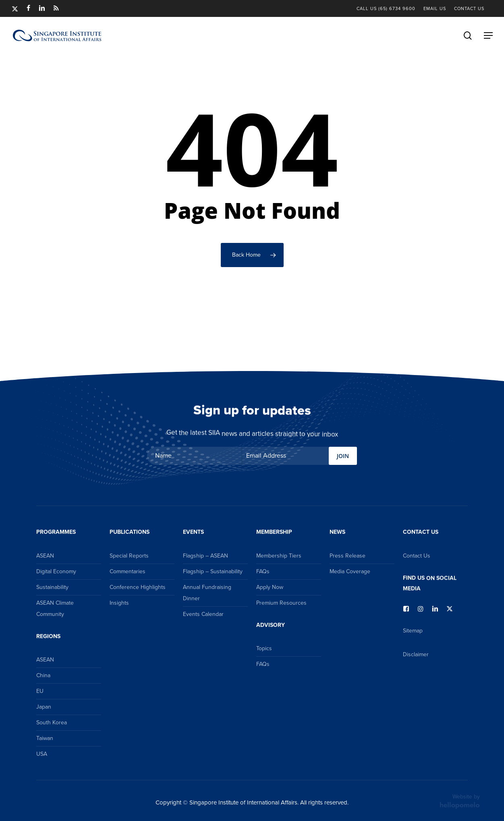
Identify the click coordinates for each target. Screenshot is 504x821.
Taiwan (45, 738)
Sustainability (52, 587)
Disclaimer (416, 654)
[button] (488, 35)
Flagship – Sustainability (213, 571)
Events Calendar (203, 614)
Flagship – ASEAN (205, 556)
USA (42, 754)
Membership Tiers (279, 556)
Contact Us (417, 556)
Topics (264, 648)
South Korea (52, 723)
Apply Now (270, 587)
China (43, 675)
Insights (119, 603)
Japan (44, 707)
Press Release (347, 556)
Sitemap (413, 631)
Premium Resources (281, 603)
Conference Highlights (138, 587)
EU (40, 691)
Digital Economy (56, 571)
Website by (460, 801)
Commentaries (128, 571)
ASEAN (45, 556)
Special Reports (129, 556)
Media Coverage (350, 571)
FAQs (263, 571)
